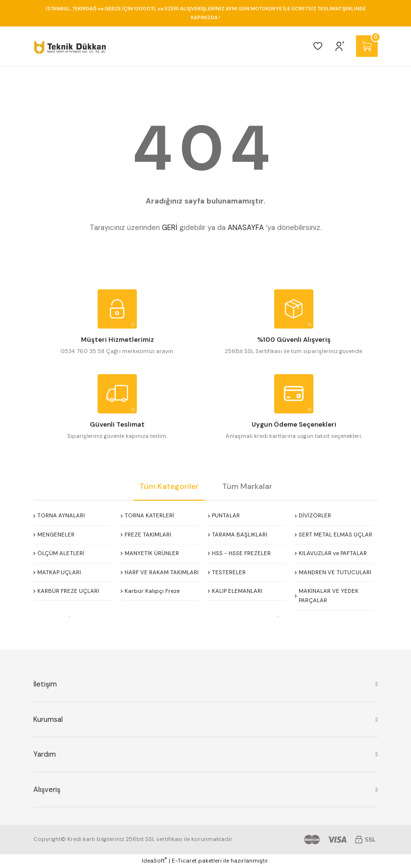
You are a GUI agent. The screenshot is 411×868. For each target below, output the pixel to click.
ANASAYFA (246, 228)
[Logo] (70, 46)
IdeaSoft (154, 861)
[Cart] (367, 46)
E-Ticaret (184, 861)
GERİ (170, 228)
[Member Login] (340, 46)
